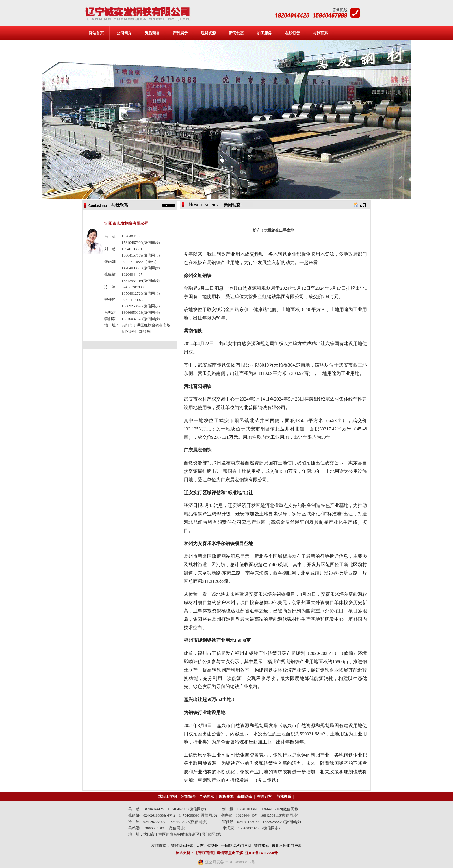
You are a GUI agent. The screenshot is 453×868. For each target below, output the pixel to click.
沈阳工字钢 (167, 797)
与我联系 (320, 33)
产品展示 (180, 33)
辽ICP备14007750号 (261, 853)
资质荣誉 (152, 33)
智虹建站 (261, 846)
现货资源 (208, 33)
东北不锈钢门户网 (287, 846)
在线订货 (292, 33)
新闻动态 (236, 33)
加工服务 (264, 33)
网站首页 (96, 33)
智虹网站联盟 (182, 846)
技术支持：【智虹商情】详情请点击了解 (209, 853)
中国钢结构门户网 (236, 846)
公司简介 (124, 33)
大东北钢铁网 (207, 846)
